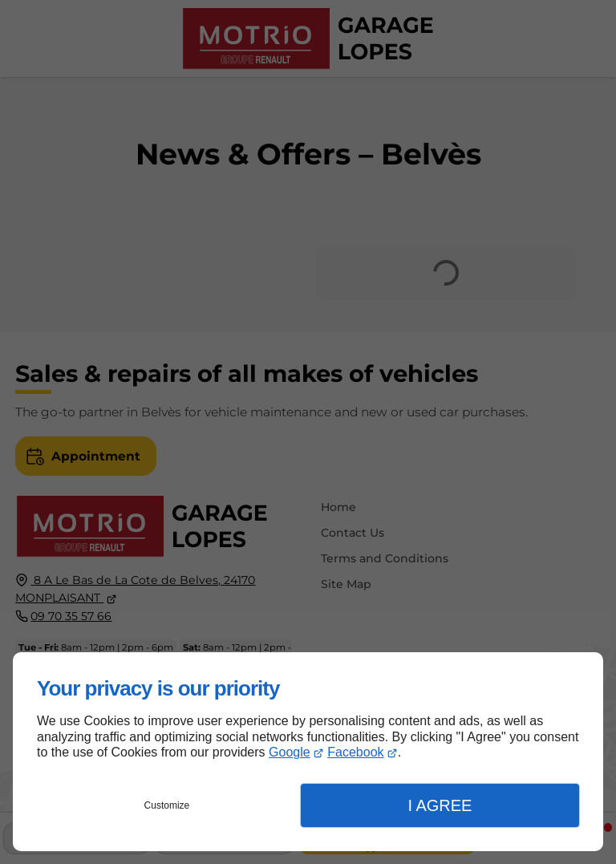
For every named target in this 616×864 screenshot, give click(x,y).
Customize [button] (167, 805)
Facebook (355, 752)
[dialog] (308, 752)
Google (290, 752)
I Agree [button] (440, 805)
